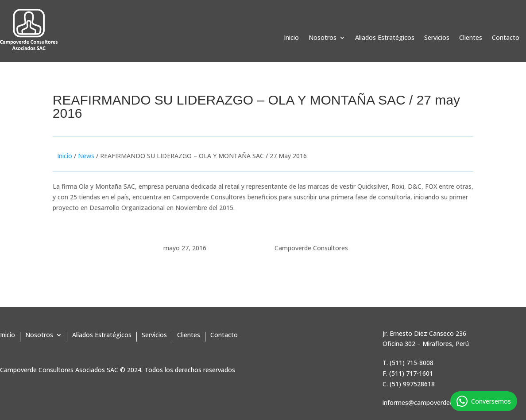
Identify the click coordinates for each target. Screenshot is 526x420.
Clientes (471, 38)
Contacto (506, 38)
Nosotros (323, 38)
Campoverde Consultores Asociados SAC (59, 370)
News (86, 156)
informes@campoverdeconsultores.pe (437, 402)
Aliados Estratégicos (385, 38)
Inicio (291, 38)
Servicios (437, 38)
